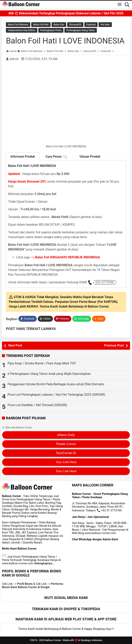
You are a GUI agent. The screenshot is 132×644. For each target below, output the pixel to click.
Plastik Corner (66, 444)
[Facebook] (27, 319)
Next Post (15, 345)
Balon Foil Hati (41, 25)
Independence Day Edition (22, 30)
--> (65, 257)
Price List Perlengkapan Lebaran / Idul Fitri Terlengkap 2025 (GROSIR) (56, 395)
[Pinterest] (63, 319)
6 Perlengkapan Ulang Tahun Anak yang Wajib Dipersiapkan (49, 374)
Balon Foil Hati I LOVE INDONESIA (65, 41)
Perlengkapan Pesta (51, 30)
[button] (99, 319)
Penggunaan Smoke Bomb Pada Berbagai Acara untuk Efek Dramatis (56, 384)
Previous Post (114, 345)
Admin (14, 59)
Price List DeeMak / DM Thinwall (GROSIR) (37, 405)
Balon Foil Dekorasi (18, 25)
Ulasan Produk (90, 157)
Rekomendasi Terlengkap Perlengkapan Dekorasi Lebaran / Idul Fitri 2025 (66, 13)
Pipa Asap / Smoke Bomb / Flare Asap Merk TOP (42, 363)
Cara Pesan (56, 157)
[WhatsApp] (82, 319)
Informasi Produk (23, 157)
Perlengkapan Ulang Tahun (81, 30)
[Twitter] (45, 319)
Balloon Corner (53, 640)
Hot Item (105, 25)
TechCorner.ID (66, 453)
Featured (91, 25)
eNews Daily (66, 435)
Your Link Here (66, 462)
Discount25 (75, 25)
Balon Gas (59, 25)
